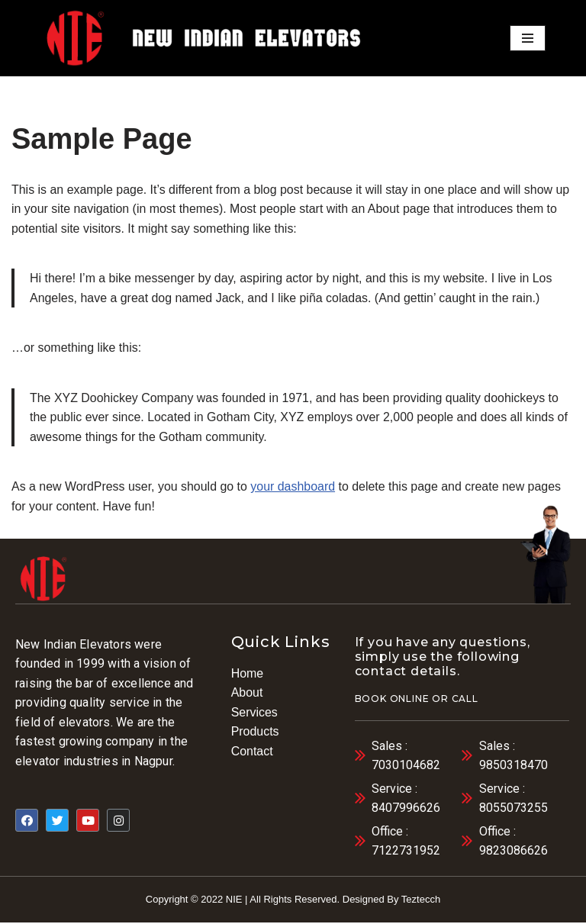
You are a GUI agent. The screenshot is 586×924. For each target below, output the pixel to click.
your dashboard (294, 487)
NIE (234, 900)
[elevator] (75, 38)
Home (248, 673)
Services (254, 713)
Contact (252, 752)
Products (255, 732)
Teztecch (421, 900)
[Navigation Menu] (528, 38)
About (247, 693)
